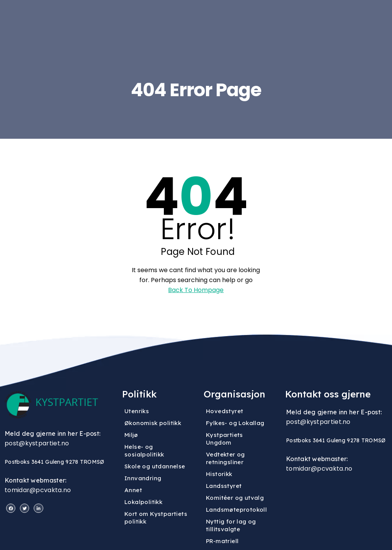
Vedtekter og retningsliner (225, 458)
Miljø (131, 435)
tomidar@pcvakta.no (38, 490)
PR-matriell (222, 541)
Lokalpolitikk (143, 502)
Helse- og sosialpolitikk (144, 451)
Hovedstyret (225, 411)
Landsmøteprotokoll (236, 510)
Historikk (219, 474)
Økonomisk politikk (153, 423)
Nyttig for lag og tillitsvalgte (231, 525)
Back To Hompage (196, 290)
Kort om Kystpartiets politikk (156, 518)
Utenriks (137, 411)
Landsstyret (224, 486)
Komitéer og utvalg (235, 498)
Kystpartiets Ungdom (225, 439)
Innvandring (143, 478)
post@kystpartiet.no (37, 443)
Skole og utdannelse (155, 466)
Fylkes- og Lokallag (235, 423)
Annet (133, 490)
